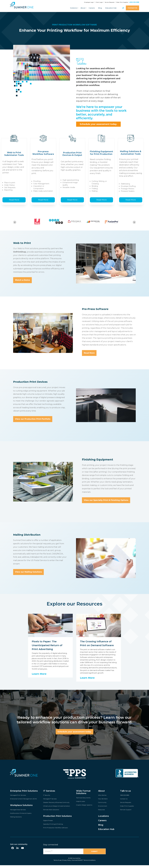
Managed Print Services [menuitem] (18, 798)
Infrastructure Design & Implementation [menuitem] (57, 809)
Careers (92, 8)
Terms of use (57, 863)
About (83, 8)
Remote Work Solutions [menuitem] (51, 813)
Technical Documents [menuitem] (83, 801)
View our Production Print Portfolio (33, 422)
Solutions (74, 8)
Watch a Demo (22, 283)
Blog (100, 8)
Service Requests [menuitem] (126, 806)
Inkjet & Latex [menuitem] (81, 805)
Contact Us (132, 8)
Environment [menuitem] (103, 809)
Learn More (39, 677)
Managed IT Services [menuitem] (50, 802)
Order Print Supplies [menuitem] (127, 809)
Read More (14, 203)
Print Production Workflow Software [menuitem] (55, 831)
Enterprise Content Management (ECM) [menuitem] (23, 802)
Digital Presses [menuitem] (48, 824)
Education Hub (111, 8)
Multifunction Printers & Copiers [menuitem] (21, 816)
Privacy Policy (67, 863)
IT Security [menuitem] (47, 798)
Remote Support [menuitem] (126, 813)
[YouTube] (23, 851)
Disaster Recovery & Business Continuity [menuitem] (56, 806)
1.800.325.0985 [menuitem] (125, 798)
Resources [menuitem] (101, 813)
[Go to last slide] (15, 225)
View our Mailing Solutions (28, 575)
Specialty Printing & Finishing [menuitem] (53, 827)
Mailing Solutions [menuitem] (16, 820)
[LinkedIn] (17, 851)
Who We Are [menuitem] (102, 798)
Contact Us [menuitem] (124, 802)
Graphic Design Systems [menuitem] (84, 808)
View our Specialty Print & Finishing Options (106, 503)
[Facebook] (13, 851)
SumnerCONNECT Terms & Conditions (84, 863)
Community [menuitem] (102, 806)
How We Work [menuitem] (103, 802)
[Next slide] (134, 225)
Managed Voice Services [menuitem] (18, 813)
